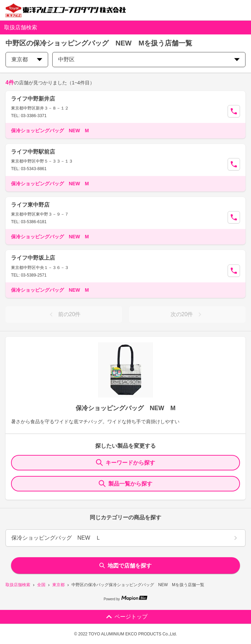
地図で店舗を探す (125, 566)
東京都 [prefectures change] (27, 59)
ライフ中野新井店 (33, 99)
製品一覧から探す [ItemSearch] (125, 484)
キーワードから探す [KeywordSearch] (125, 463)
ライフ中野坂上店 (33, 258)
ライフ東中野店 (30, 205)
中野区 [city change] (149, 59)
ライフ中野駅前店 (33, 152)
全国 (41, 585)
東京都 (58, 585)
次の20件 (187, 314)
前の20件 (64, 314)
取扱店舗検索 (18, 585)
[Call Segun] (234, 111)
